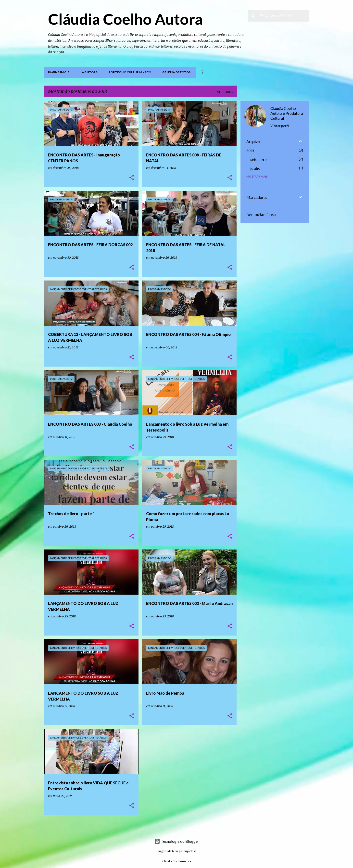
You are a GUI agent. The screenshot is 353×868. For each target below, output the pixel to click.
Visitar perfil (280, 126)
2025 (250, 151)
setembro (258, 160)
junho (255, 168)
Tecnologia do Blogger (177, 841)
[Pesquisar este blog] (283, 16)
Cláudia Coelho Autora (125, 19)
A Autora (90, 72)
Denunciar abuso (261, 215)
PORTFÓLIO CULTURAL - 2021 (130, 72)
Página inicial (60, 72)
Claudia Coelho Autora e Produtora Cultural (287, 113)
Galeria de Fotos (176, 72)
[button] (132, 178)
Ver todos (225, 92)
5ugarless (190, 851)
